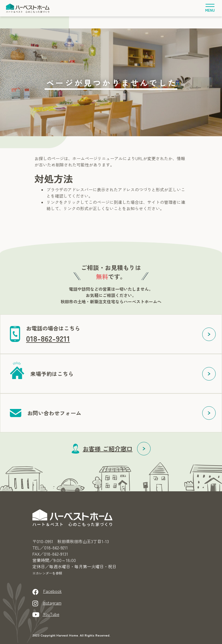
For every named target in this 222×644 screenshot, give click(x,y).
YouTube (51, 614)
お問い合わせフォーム (54, 413)
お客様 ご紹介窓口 (108, 449)
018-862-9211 (48, 338)
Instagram (52, 603)
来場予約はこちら (52, 374)
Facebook (52, 591)
